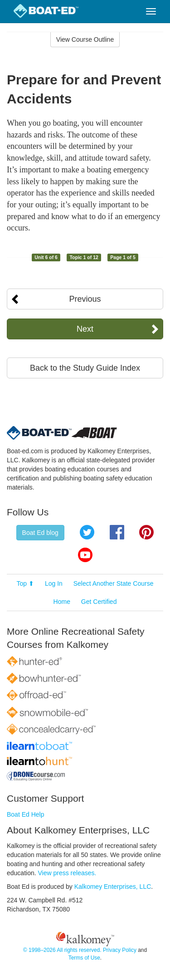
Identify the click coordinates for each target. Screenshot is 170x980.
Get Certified (99, 602)
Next (85, 329)
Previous (85, 299)
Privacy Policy (120, 950)
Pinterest (146, 532)
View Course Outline (85, 39)
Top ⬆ (25, 583)
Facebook (117, 532)
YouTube (85, 555)
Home (62, 602)
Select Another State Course (114, 583)
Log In (54, 583)
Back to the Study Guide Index (85, 368)
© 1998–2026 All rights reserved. (62, 950)
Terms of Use (84, 958)
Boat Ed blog (40, 533)
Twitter (87, 532)
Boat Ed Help (26, 814)
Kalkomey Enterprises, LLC (113, 887)
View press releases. (67, 873)
